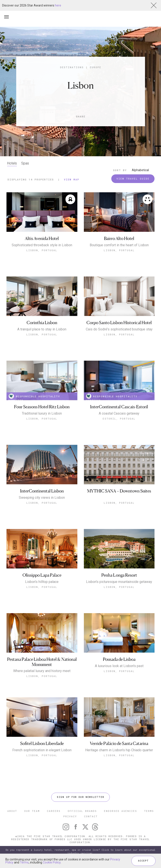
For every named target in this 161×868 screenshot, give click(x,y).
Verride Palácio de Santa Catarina (119, 744)
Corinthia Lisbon (42, 323)
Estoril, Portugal (119, 419)
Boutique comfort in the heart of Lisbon (119, 245)
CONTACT (91, 816)
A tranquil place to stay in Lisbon (42, 329)
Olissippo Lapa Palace (42, 575)
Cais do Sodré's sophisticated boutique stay (119, 329)
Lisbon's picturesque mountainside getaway (119, 582)
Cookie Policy (52, 862)
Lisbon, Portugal (42, 250)
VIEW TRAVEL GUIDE (133, 179)
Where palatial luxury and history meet (42, 671)
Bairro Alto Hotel (119, 239)
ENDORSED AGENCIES (120, 811)
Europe (96, 67)
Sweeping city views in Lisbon (42, 498)
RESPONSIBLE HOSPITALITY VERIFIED (34, 397)
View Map (72, 179)
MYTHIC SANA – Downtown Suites (119, 491)
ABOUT (12, 811)
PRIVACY (70, 816)
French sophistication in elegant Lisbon (42, 750)
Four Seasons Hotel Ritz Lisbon (42, 407)
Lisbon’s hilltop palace (42, 582)
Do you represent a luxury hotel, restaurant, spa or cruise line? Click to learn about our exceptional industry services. (80, 851)
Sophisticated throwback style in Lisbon (42, 245)
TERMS (149, 811)
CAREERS (54, 811)
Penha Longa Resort (119, 575)
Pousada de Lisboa (119, 659)
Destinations (72, 67)
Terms (24, 862)
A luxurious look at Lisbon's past (119, 666)
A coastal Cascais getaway (119, 413)
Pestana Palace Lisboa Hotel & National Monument (42, 662)
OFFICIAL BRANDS (82, 811)
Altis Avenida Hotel (42, 239)
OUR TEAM (32, 811)
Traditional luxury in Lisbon (42, 413)
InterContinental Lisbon (42, 491)
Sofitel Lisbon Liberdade (42, 744)
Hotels (12, 163)
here (58, 5)
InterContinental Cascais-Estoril (119, 407)
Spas (25, 163)
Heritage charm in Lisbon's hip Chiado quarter (119, 750)
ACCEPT (143, 861)
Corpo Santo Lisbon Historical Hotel (119, 323)
